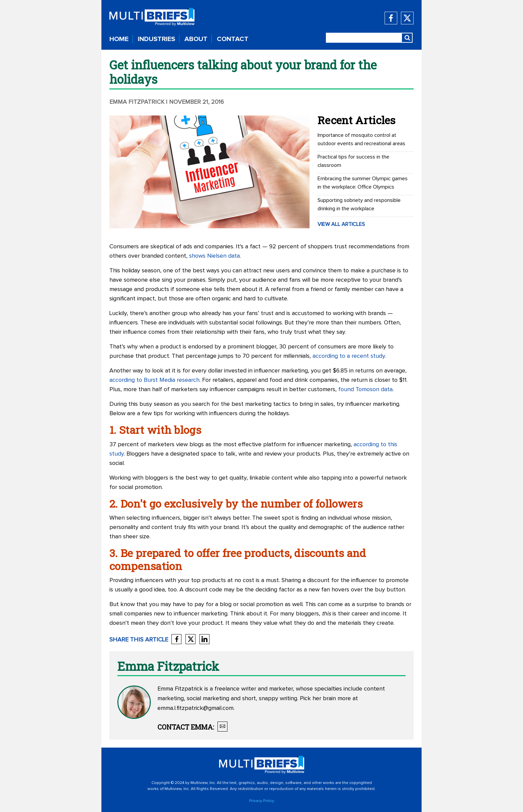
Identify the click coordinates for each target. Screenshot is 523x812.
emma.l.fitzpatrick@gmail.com (195, 708)
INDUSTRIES (156, 39)
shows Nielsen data (214, 256)
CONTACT (233, 39)
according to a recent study (349, 356)
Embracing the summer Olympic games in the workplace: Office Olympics (363, 183)
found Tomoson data (365, 389)
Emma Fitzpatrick (137, 102)
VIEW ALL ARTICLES (341, 224)
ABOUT (196, 39)
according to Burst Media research (154, 380)
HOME (119, 39)
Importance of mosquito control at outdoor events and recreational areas (361, 139)
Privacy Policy (262, 801)
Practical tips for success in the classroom (353, 161)
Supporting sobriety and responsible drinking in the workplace (359, 204)
